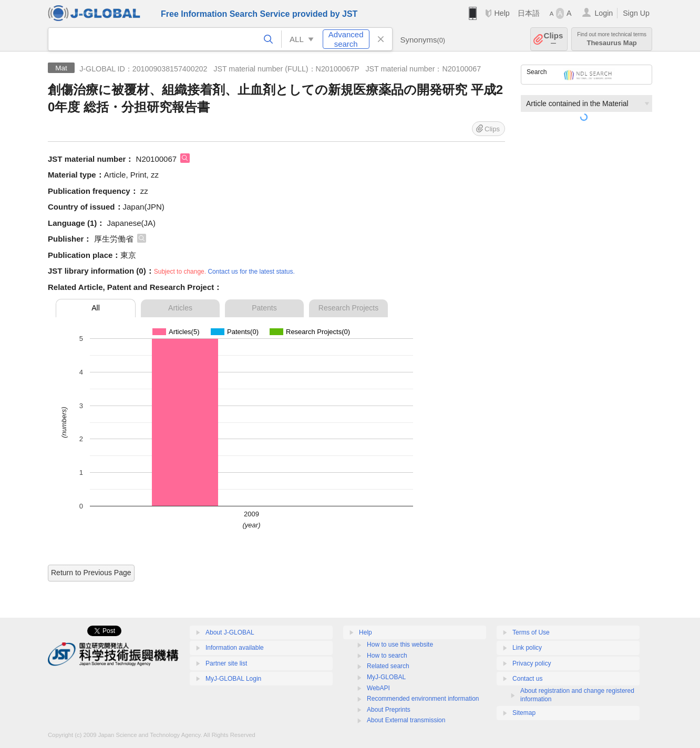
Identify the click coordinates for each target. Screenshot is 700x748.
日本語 (529, 13)
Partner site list (226, 663)
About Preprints (389, 710)
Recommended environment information (423, 699)
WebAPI (378, 688)
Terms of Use (531, 632)
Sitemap (524, 713)
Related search (388, 666)
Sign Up (636, 13)
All (96, 308)
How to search (387, 656)
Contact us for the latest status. (251, 272)
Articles (180, 308)
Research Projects (348, 308)
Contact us (527, 679)
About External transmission (406, 720)
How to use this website (400, 645)
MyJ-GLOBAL (386, 677)
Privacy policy (532, 663)
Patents (264, 308)
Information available (235, 648)
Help (502, 13)
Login (604, 13)
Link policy (527, 648)
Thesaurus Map (612, 39)
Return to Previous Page (91, 573)
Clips (554, 39)
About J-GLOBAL (230, 632)
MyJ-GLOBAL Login (233, 679)
